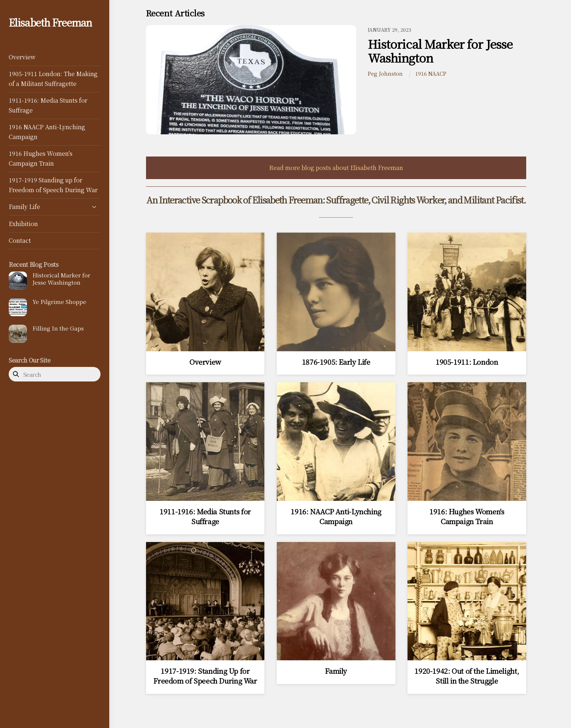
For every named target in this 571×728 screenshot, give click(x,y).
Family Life (55, 207)
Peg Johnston (385, 73)
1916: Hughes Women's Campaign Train (467, 516)
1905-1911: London (467, 362)
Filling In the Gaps (58, 328)
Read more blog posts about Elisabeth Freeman (336, 168)
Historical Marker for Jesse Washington (61, 279)
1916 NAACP (431, 73)
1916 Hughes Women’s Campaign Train (41, 158)
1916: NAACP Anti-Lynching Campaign (336, 516)
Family (336, 671)
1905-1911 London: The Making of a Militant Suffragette (53, 78)
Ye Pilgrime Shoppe (59, 302)
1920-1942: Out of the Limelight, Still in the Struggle (467, 676)
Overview (22, 57)
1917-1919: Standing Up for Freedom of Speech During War (205, 676)
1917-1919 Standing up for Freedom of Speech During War (53, 185)
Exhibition (23, 224)
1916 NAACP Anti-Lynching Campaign (47, 132)
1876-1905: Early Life (336, 362)
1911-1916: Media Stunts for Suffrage (48, 105)
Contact (20, 240)
